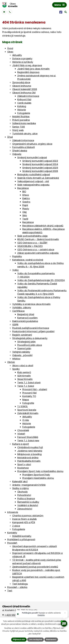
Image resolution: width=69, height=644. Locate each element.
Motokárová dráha (28, 458)
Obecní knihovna (22, 86)
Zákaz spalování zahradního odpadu (38, 253)
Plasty (26, 209)
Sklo (25, 215)
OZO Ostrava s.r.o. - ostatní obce (36, 250)
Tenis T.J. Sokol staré (29, 383)
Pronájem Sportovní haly (36, 475)
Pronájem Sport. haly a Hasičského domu (40, 471)
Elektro (26, 198)
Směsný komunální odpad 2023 (40, 161)
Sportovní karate (27, 410)
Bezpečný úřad (26, 314)
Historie (22, 110)
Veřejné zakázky (21, 352)
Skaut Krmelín (25, 379)
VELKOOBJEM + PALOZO (30, 246)
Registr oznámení (22, 335)
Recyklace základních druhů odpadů (43, 226)
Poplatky (17, 256)
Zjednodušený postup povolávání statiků (35, 567)
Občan (11, 362)
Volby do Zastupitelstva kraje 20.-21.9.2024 (41, 280)
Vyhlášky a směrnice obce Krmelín (31, 304)
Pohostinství (24, 495)
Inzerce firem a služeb (25, 519)
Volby (15, 270)
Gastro (26, 202)
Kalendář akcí (20, 481)
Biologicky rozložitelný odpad (34, 175)
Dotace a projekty (22, 59)
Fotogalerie (24, 113)
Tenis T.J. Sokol (26, 386)
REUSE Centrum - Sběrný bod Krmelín (38, 239)
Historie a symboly (23, 62)
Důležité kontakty (22, 536)
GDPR (15, 325)
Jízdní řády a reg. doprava (27, 65)
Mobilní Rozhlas (21, 117)
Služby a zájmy (21, 488)
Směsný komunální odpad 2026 (40, 171)
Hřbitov (16, 359)
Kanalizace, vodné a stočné (28, 260)
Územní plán (24, 348)
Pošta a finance (26, 499)
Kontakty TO (29, 396)
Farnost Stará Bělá (28, 437)
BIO (24, 192)
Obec (10, 52)
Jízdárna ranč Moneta (30, 451)
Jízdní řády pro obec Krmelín (33, 69)
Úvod (10, 48)
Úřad (10, 137)
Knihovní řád (24, 99)
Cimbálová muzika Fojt (30, 447)
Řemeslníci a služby (28, 502)
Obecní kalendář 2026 (25, 89)
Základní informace (28, 96)
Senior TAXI (19, 127)
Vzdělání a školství (28, 505)
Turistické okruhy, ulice (25, 134)
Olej (24, 212)
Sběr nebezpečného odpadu (33, 185)
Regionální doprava (28, 72)
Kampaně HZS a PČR (24, 522)
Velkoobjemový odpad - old (33, 181)
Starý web (18, 130)
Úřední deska (20, 151)
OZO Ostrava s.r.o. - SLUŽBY (32, 243)
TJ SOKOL (22, 406)
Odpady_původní (22, 355)
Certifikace (18, 311)
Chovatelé (23, 430)
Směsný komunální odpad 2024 (40, 164)
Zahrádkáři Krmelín (28, 413)
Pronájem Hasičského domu (38, 478)
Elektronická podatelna (25, 321)
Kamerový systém (27, 318)
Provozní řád (29, 393)
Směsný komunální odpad (32, 157)
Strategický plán (26, 342)
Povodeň (12, 543)
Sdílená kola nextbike (24, 123)
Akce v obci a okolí (23, 366)
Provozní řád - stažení (35, 389)
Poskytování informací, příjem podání (33, 331)
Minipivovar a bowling (29, 454)
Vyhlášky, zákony (22, 308)
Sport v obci (24, 464)
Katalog (22, 106)
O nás (26, 420)
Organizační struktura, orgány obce (32, 144)
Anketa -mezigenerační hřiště (29, 485)
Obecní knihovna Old (24, 93)
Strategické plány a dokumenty (30, 338)
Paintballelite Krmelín (29, 461)
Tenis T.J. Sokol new (28, 441)
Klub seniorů (24, 372)
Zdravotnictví (25, 509)
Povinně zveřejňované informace (31, 328)
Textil (25, 219)
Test (10, 591)
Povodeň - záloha (17, 587)
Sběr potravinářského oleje (32, 236)
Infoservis (13, 512)
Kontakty (12, 533)
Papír (25, 205)
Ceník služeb (24, 103)
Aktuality (17, 55)
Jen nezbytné (36, 639)
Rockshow (23, 468)
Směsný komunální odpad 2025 (40, 168)
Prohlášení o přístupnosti (21, 539)
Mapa (26, 400)
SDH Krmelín (24, 376)
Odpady (17, 154)
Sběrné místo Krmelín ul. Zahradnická (38, 178)
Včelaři (21, 434)
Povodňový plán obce (30, 345)
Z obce (16, 526)
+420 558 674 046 (15, 615)
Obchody (22, 492)
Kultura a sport (21, 444)
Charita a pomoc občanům (28, 516)
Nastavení (51, 639)
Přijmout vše (19, 639)
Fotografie (28, 403)
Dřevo (26, 195)
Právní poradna (21, 120)
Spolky (16, 369)
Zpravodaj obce (21, 82)
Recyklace (23, 188)
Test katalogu (20, 584)
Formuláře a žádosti (24, 147)
